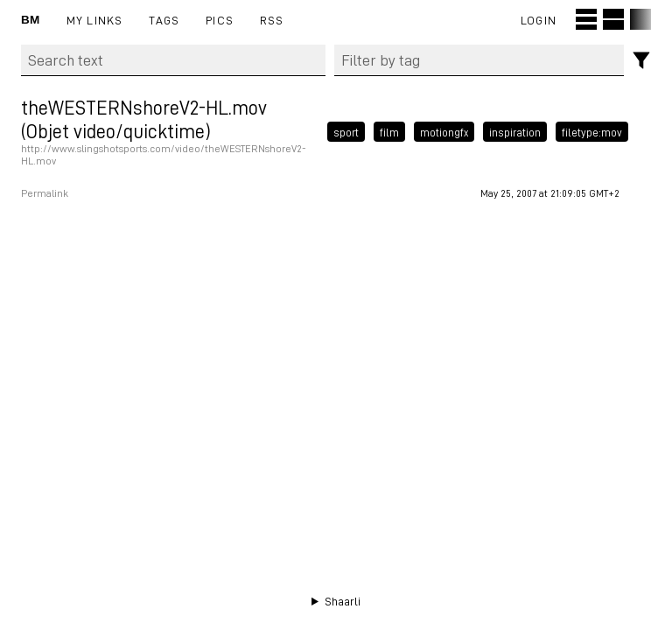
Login (539, 20)
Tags (164, 20)
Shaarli (343, 601)
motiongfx (444, 131)
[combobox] (479, 60)
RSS (272, 20)
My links (95, 20)
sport (346, 131)
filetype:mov (592, 131)
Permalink (45, 193)
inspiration (515, 131)
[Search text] (173, 60)
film (389, 131)
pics (220, 20)
